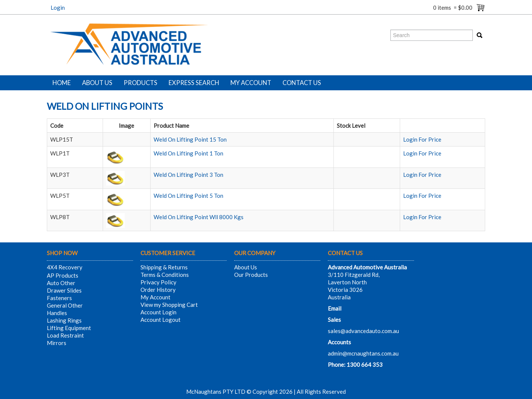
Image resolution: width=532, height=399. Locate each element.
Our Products (251, 275)
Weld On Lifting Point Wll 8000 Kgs (199, 217)
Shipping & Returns (164, 267)
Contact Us (302, 83)
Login (58, 7)
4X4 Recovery (65, 267)
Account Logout (161, 320)
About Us (97, 83)
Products (140, 83)
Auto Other (61, 283)
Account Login (158, 312)
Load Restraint (65, 335)
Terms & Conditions (165, 275)
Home (62, 83)
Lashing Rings (64, 320)
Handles (57, 313)
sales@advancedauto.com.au (363, 331)
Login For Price (422, 139)
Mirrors (57, 343)
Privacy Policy (158, 282)
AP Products (63, 275)
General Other (65, 305)
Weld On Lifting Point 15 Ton (190, 139)
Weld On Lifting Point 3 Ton (188, 175)
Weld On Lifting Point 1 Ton (188, 153)
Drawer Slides (64, 290)
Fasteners (59, 298)
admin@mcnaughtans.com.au (363, 353)
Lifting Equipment (69, 328)
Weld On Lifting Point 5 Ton (188, 196)
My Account (251, 83)
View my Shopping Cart (169, 305)
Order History (158, 290)
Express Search (194, 83)
